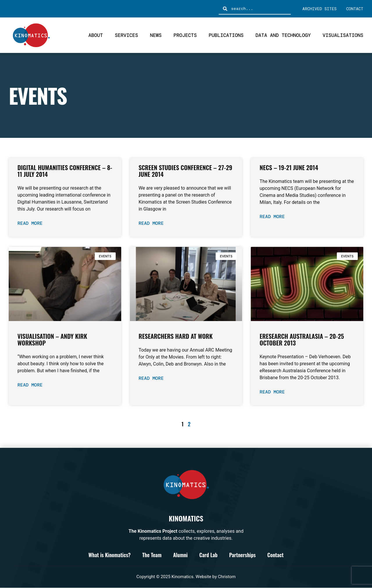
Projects (185, 35)
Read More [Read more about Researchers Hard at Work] (151, 378)
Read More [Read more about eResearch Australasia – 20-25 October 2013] (272, 392)
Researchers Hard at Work (176, 336)
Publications (226, 35)
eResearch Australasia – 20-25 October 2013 (302, 339)
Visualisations (343, 35)
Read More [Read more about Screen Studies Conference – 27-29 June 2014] (151, 223)
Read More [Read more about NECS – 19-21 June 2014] (272, 217)
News (156, 35)
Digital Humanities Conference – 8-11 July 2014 (65, 171)
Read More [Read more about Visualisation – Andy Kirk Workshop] (30, 385)
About (96, 35)
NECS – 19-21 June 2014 (289, 167)
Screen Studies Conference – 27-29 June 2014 (186, 171)
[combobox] (255, 9)
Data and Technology (283, 35)
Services (126, 35)
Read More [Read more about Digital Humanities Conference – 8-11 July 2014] (30, 223)
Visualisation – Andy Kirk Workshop (52, 339)
